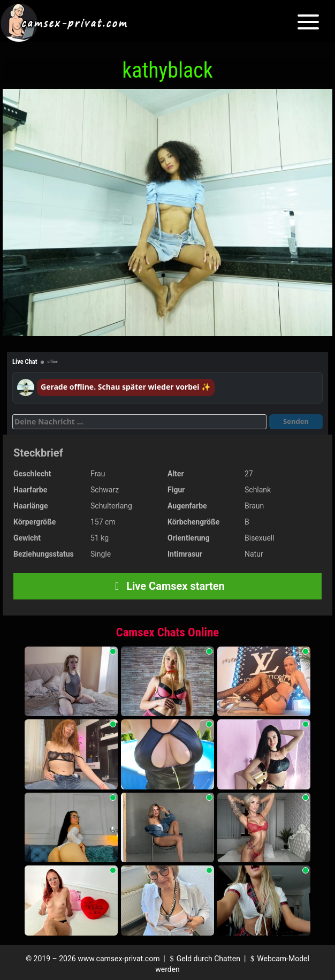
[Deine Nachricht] (139, 422)
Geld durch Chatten (204, 959)
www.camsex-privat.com (119, 959)
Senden (296, 421)
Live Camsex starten (167, 586)
